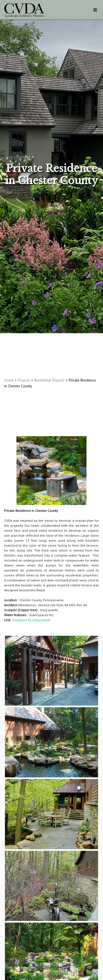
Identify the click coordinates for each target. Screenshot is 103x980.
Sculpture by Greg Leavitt (31, 620)
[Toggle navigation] (95, 10)
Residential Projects (49, 380)
